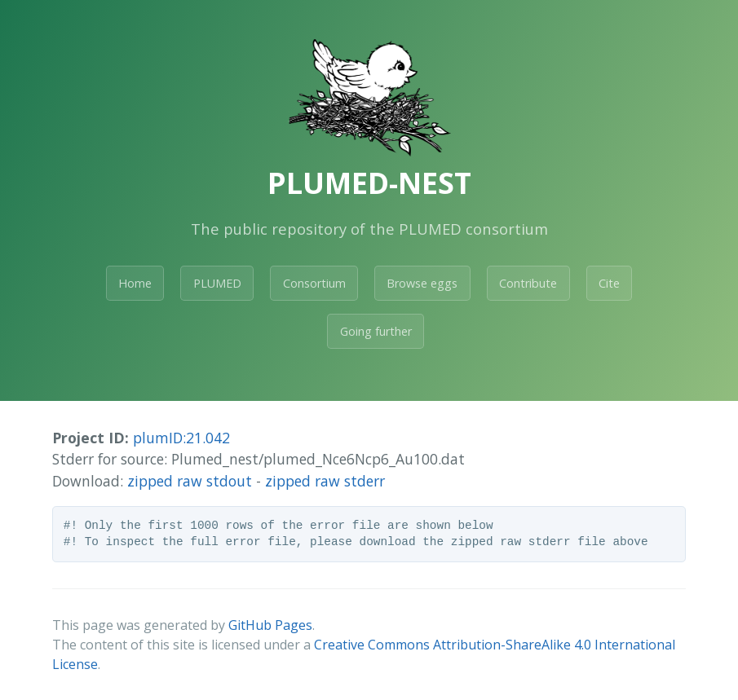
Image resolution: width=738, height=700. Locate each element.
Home (135, 283)
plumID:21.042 (181, 438)
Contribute (528, 283)
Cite (609, 283)
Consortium (314, 283)
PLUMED (217, 283)
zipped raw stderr (325, 481)
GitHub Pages (270, 625)
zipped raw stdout (190, 481)
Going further (376, 331)
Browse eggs (422, 283)
